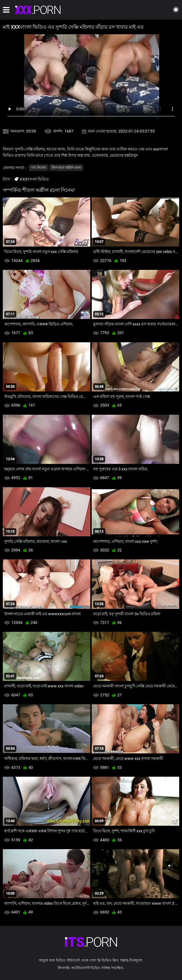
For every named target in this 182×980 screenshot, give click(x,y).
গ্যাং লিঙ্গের (39, 168)
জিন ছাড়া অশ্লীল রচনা (66, 168)
